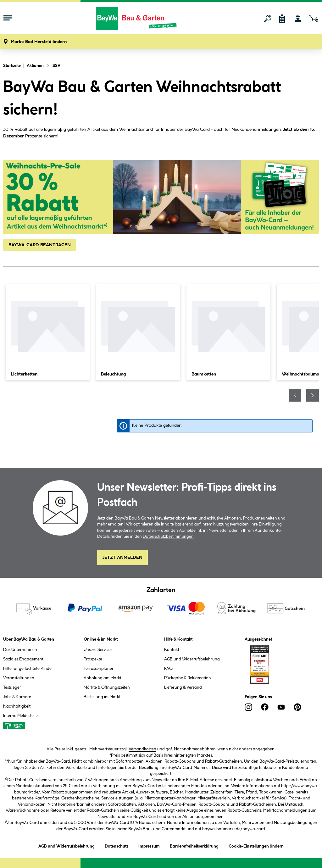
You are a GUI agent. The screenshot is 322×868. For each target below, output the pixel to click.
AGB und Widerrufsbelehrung (192, 659)
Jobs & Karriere (17, 697)
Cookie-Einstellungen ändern (256, 845)
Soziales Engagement (23, 659)
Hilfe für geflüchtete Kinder (28, 669)
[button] (39, 42)
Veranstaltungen (19, 678)
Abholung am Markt (103, 678)
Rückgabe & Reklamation (188, 678)
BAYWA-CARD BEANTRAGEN (40, 245)
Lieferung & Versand (183, 687)
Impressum (149, 845)
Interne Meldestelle (20, 716)
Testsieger (12, 687)
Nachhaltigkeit (17, 706)
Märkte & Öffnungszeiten (107, 687)
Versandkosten (142, 749)
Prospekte (93, 659)
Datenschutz (117, 845)
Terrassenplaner (99, 669)
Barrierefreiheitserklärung (194, 845)
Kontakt (172, 650)
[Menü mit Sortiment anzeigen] (8, 19)
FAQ (168, 669)
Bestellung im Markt (102, 697)
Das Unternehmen (20, 650)
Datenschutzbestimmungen (168, 537)
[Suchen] (268, 19)
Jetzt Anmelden (122, 558)
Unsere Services (98, 650)
